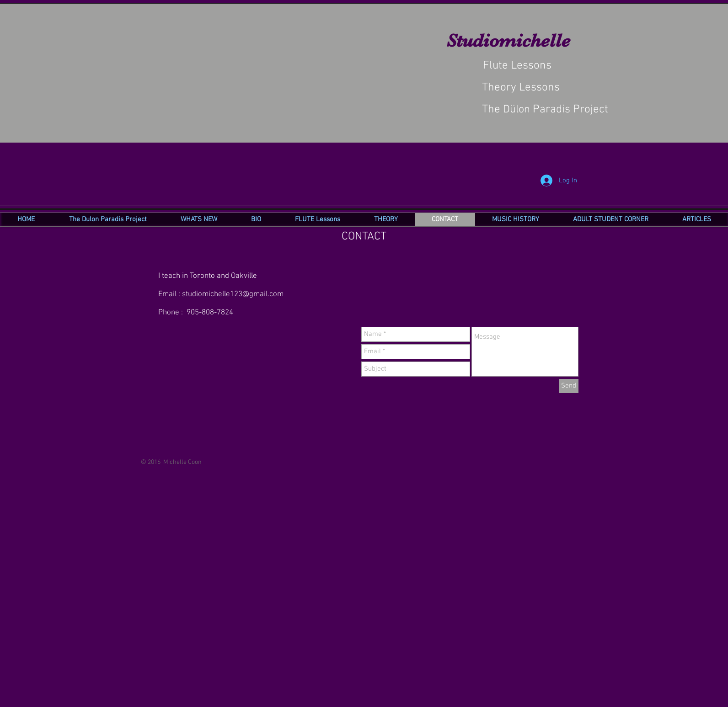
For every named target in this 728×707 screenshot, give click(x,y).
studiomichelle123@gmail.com (233, 294)
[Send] (569, 386)
